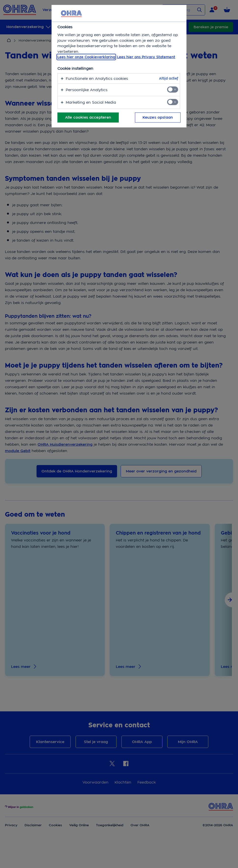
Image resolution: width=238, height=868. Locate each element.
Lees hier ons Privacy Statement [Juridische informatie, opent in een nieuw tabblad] (146, 57)
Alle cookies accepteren (88, 117)
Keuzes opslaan (158, 117)
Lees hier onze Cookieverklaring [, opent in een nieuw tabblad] (86, 57)
